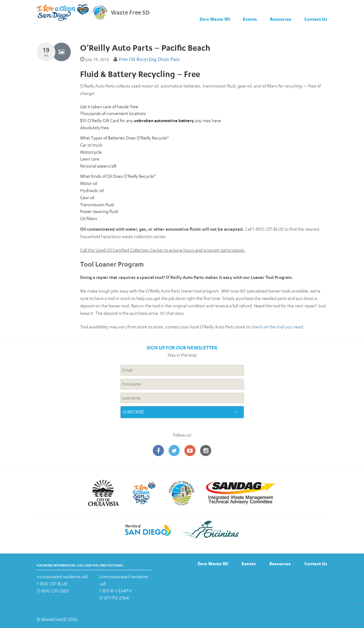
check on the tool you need (277, 327)
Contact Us (316, 19)
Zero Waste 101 (215, 19)
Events (250, 19)
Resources (281, 19)
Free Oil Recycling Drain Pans (149, 59)
